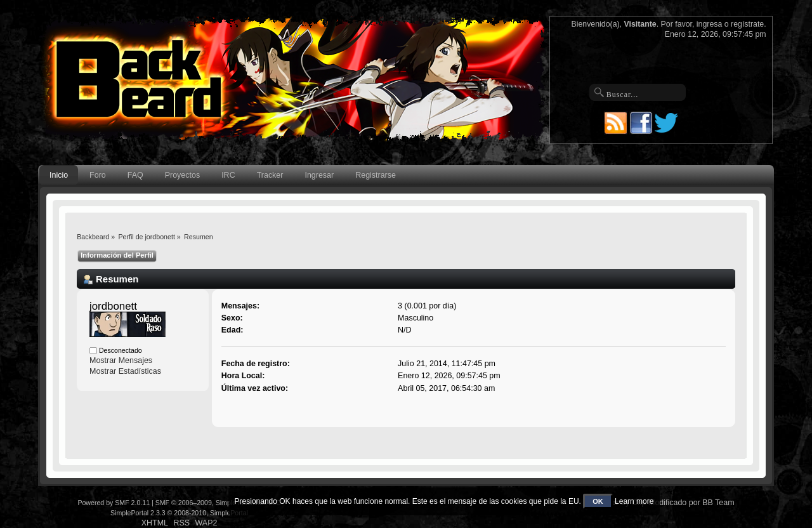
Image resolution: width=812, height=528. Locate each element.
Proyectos (182, 175)
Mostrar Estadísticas (125, 371)
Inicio (59, 175)
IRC (228, 175)
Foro (98, 175)
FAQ (135, 175)
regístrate (747, 24)
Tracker (270, 175)
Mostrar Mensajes (121, 360)
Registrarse (376, 175)
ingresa (710, 24)
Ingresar (319, 175)
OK (598, 501)
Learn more (634, 501)
